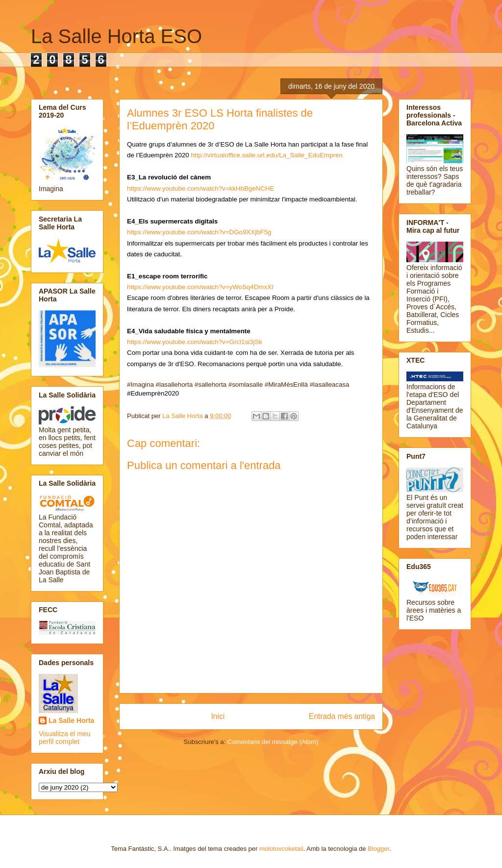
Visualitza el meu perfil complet (65, 738)
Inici (218, 716)
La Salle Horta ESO (116, 36)
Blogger (378, 849)
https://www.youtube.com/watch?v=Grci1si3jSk (195, 342)
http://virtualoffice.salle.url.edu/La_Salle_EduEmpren (266, 155)
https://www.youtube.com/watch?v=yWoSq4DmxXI (200, 287)
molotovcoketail (281, 849)
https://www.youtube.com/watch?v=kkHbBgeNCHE (201, 188)
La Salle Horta (71, 720)
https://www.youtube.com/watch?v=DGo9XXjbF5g (199, 232)
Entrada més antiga (342, 716)
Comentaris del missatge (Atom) (273, 742)
